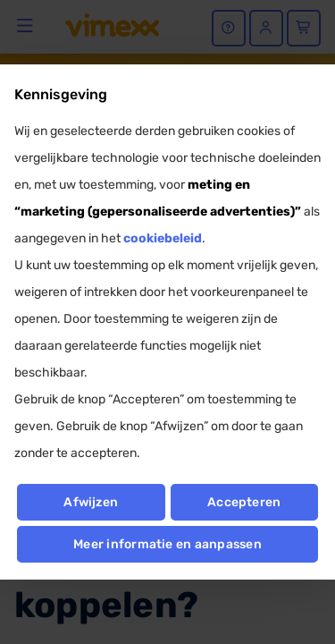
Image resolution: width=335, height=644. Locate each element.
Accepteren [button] (244, 502)
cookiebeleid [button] (163, 238)
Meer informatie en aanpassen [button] (167, 544)
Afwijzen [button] (91, 502)
